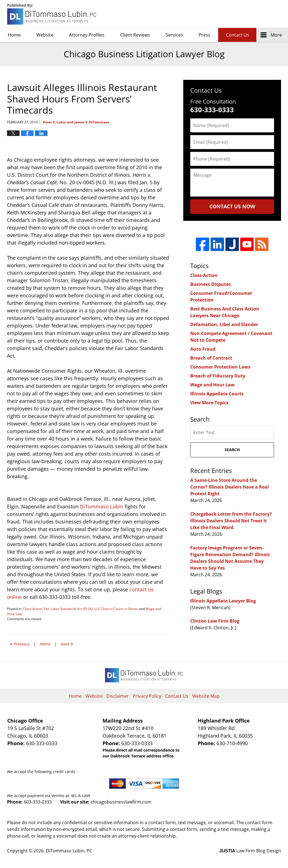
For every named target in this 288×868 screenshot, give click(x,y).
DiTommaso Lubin (102, 506)
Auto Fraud (203, 349)
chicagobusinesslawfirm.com (121, 802)
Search (232, 450)
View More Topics (209, 403)
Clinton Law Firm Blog (215, 621)
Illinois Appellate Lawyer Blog (223, 601)
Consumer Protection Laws (220, 367)
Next (67, 643)
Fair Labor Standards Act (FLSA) (68, 609)
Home (14, 35)
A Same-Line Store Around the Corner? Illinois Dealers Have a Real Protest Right (229, 487)
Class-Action (33, 609)
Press (204, 35)
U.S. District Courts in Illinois (116, 609)
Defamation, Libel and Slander (224, 324)
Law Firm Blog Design (250, 851)
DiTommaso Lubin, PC (256, 14)
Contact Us (238, 35)
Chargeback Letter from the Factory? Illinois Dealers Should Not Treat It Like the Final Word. (231, 521)
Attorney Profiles (87, 35)
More (276, 35)
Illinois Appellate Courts (217, 394)
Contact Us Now (232, 206)
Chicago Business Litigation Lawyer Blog (52, 14)
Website (45, 35)
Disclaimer (118, 696)
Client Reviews (135, 35)
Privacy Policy (147, 696)
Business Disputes (210, 284)
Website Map (206, 696)
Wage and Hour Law (212, 385)
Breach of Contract (211, 358)
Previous (20, 643)
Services (174, 35)
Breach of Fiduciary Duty (218, 376)
